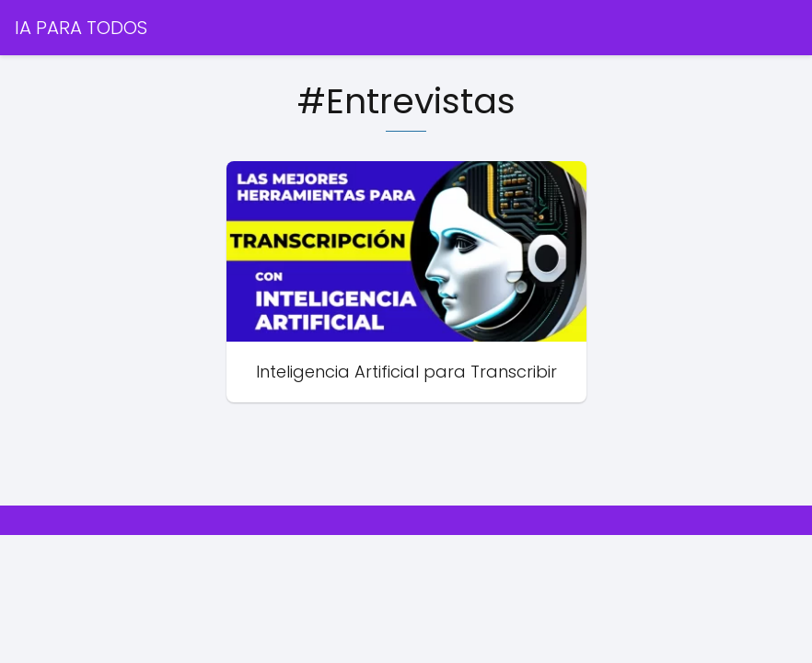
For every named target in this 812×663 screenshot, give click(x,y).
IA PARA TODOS (81, 28)
